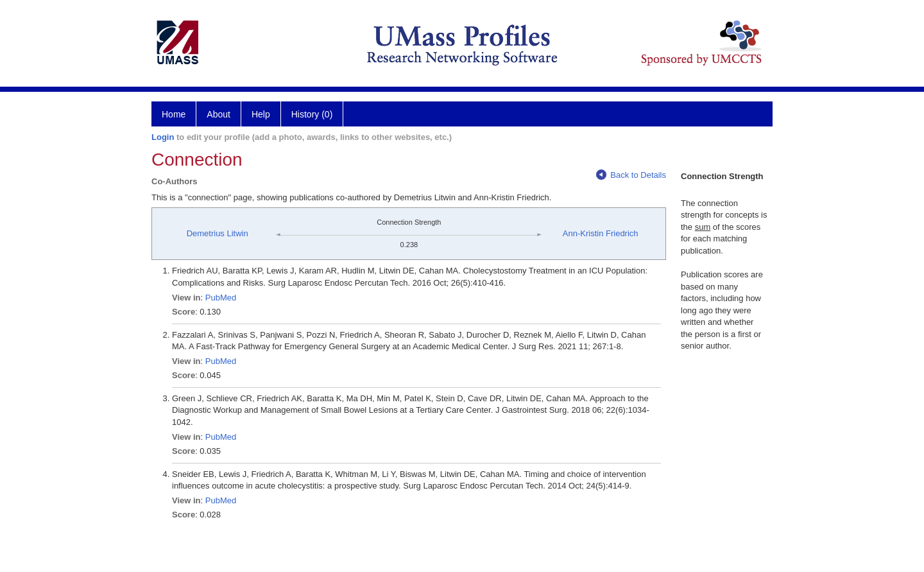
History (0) (312, 114)
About (218, 114)
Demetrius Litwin (218, 233)
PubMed (221, 298)
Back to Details (631, 175)
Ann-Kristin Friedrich (601, 233)
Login (163, 137)
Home (174, 114)
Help (261, 114)
